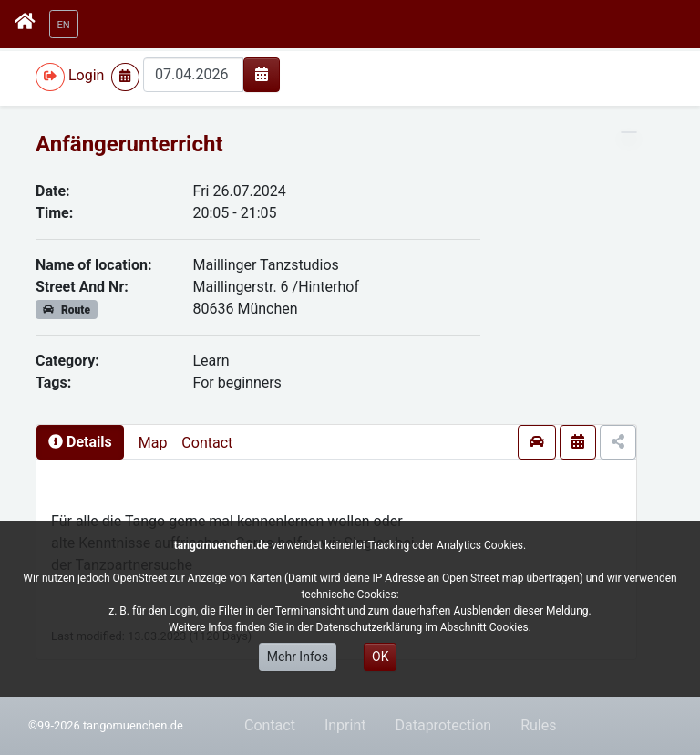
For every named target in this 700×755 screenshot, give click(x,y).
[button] (64, 24)
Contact (207, 443)
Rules (538, 725)
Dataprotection (443, 725)
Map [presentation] (153, 443)
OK (380, 657)
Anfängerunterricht (129, 144)
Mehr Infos (298, 657)
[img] (262, 74)
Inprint (345, 725)
